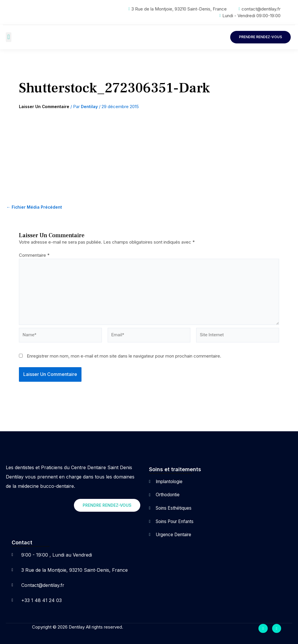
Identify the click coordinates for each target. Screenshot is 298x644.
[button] (9, 37)
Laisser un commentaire (46, 107)
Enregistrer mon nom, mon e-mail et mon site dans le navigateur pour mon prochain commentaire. (124, 360)
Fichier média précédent (36, 207)
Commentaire (34, 255)
